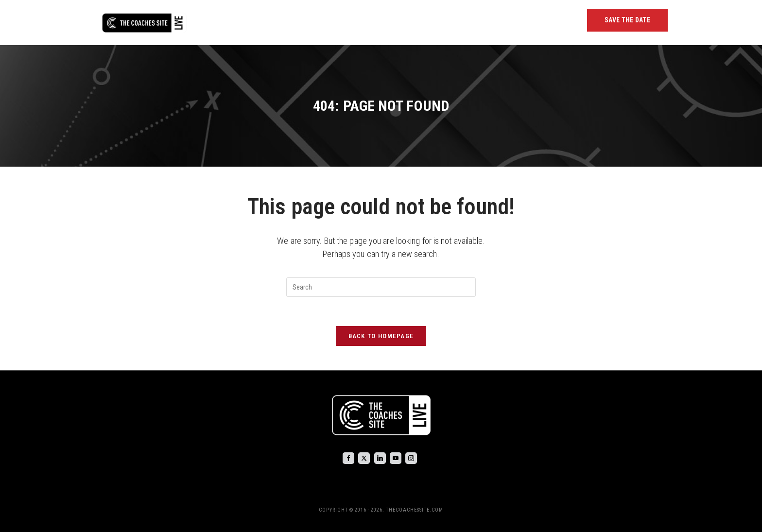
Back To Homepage (381, 336)
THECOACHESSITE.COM (415, 510)
